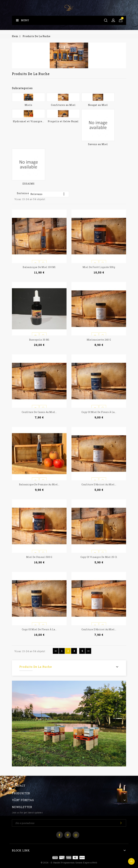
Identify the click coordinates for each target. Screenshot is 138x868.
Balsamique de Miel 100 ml (39, 267)
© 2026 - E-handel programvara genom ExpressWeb (69, 863)
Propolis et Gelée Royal (63, 121)
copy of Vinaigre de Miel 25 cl (99, 557)
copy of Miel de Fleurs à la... (99, 412)
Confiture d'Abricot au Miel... (99, 484)
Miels (28, 105)
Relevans (49, 194)
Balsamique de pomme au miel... (39, 484)
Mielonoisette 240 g (99, 340)
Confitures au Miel (63, 105)
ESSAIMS (29, 184)
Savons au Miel (98, 144)
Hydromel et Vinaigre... (29, 121)
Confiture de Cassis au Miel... (39, 412)
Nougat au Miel (98, 105)
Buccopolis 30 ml (39, 340)
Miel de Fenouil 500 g (39, 557)
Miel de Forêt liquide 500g (99, 267)
